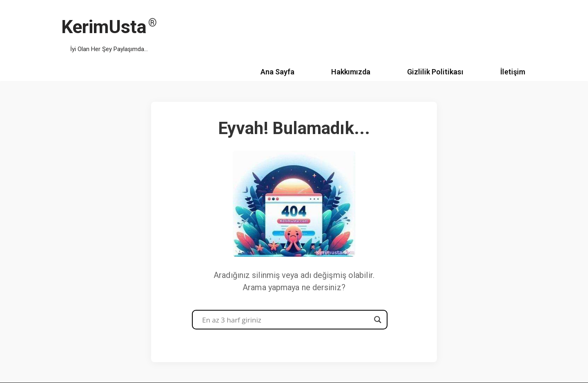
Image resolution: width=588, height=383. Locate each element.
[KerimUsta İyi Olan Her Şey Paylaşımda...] (109, 31)
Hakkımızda (351, 72)
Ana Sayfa (277, 72)
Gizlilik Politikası (435, 72)
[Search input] (286, 320)
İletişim (513, 72)
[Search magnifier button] (378, 320)
